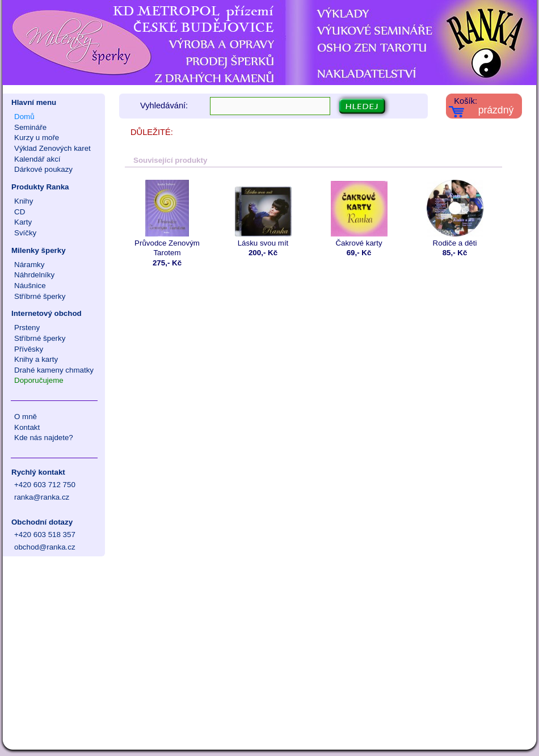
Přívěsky (29, 349)
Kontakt (27, 427)
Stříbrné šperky (40, 296)
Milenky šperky (39, 250)
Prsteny (27, 328)
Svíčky (25, 233)
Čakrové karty (359, 214)
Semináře (30, 127)
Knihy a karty (36, 359)
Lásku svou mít (263, 214)
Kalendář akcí (37, 159)
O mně (26, 417)
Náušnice (30, 286)
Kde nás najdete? (44, 438)
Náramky (29, 265)
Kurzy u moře (37, 138)
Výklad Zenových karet (52, 148)
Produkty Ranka (40, 187)
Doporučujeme (39, 380)
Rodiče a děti (455, 214)
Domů (24, 117)
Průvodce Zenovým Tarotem (167, 218)
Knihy (24, 201)
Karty (23, 222)
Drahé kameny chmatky (54, 370)
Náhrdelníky (34, 275)
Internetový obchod (47, 313)
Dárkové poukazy (43, 169)
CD (20, 212)
